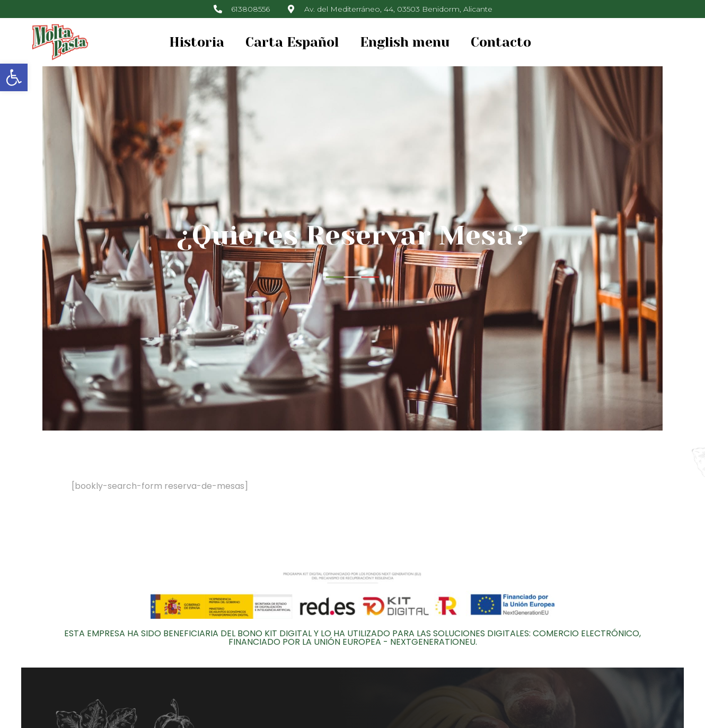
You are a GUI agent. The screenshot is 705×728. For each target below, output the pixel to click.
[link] (14, 77)
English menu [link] (405, 42)
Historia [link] (197, 42)
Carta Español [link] (292, 42)
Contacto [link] (501, 42)
